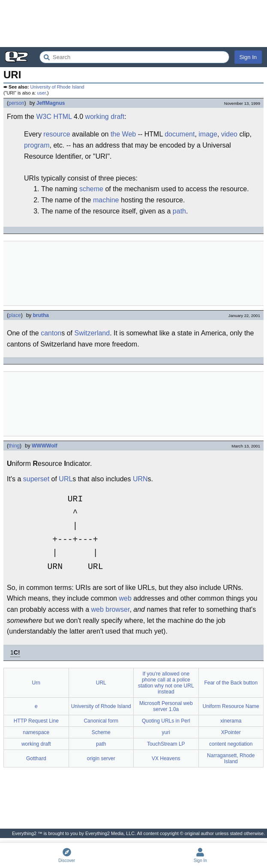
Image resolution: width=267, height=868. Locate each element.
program (37, 145)
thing (14, 446)
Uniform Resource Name (231, 706)
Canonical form (101, 721)
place (15, 315)
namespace (36, 732)
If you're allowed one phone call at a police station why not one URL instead (166, 683)
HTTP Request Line (36, 721)
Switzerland (92, 333)
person (16, 103)
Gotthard (36, 758)
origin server (101, 758)
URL (66, 479)
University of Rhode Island (57, 87)
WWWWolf (45, 446)
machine (106, 200)
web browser (111, 609)
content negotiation (231, 744)
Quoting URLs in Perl (166, 721)
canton (51, 333)
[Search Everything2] (134, 57)
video (229, 134)
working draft (105, 117)
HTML (62, 117)
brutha (41, 315)
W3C (44, 117)
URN (140, 479)
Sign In (248, 57)
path (179, 211)
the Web (123, 134)
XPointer (231, 732)
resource (57, 134)
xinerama (231, 721)
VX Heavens (166, 758)
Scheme (101, 732)
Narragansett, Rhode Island (231, 758)
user (42, 93)
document (180, 134)
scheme (91, 189)
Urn (36, 683)
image (208, 134)
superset (36, 479)
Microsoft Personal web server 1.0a (166, 706)
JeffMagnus (51, 103)
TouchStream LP (166, 744)
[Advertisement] (133, 24)
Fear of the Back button (231, 683)
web (125, 598)
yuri (166, 732)
